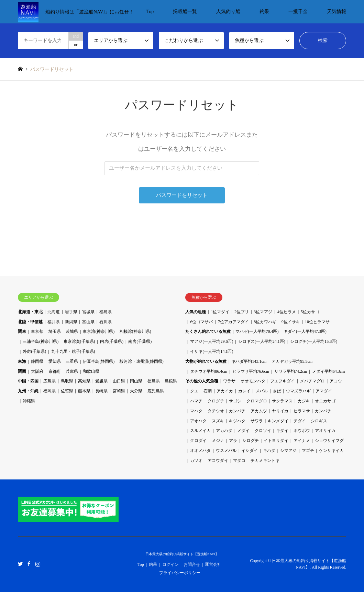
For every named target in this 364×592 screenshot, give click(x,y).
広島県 (49, 381)
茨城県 (72, 331)
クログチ (216, 401)
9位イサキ (291, 322)
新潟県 (71, 322)
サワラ (257, 421)
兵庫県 (72, 371)
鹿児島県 (156, 391)
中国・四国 (28, 381)
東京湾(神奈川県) (99, 331)
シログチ (251, 441)
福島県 (106, 312)
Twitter (20, 564)
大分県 (136, 391)
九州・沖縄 (28, 391)
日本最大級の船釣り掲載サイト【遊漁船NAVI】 (182, 554)
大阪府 (37, 371)
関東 (22, 331)
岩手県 (71, 312)
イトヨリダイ (276, 441)
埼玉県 (55, 331)
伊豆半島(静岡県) (99, 361)
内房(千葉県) (112, 341)
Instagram (38, 564)
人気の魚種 (196, 312)
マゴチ (308, 451)
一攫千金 (298, 12)
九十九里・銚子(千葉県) (73, 351)
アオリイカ (325, 431)
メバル (262, 391)
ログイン (170, 564)
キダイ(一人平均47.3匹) (305, 331)
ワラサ (229, 381)
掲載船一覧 (185, 12)
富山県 (88, 322)
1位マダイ (220, 312)
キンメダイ (278, 421)
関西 (22, 371)
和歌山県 (91, 371)
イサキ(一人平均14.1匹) (212, 351)
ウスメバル (226, 451)
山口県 (119, 381)
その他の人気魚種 (202, 381)
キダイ (282, 431)
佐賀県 (67, 391)
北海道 (54, 312)
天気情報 (337, 12)
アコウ (336, 381)
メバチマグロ (312, 381)
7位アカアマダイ (233, 322)
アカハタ (224, 431)
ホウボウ (302, 431)
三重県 (72, 361)
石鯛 (208, 391)
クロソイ (263, 431)
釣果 (264, 12)
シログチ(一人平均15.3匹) (314, 341)
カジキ (304, 401)
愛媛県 (101, 381)
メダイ (243, 431)
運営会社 (213, 564)
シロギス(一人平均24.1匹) (262, 341)
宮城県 (88, 312)
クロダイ (198, 441)
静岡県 (37, 361)
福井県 (54, 322)
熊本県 (84, 391)
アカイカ (225, 391)
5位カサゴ (310, 312)
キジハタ (237, 421)
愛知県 (55, 361)
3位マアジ (263, 312)
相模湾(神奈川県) (135, 331)
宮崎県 (119, 391)
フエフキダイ (283, 381)
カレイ (244, 391)
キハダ (269, 451)
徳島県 (154, 381)
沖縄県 (29, 401)
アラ (233, 441)
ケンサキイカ (331, 451)
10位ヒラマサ (317, 322)
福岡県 (49, 391)
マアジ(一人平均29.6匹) (212, 341)
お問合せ (192, 564)
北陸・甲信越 (30, 322)
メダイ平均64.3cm (329, 371)
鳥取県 (67, 381)
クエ (194, 391)
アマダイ (324, 391)
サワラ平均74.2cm (291, 371)
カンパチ (237, 411)
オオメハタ (200, 451)
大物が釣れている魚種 (206, 361)
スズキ (218, 421)
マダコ (239, 461)
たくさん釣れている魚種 (208, 331)
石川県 (106, 322)
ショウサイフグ (329, 441)
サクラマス (282, 401)
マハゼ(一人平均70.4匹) (257, 331)
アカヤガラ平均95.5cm (292, 361)
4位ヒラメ (287, 312)
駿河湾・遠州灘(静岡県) (142, 361)
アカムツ (259, 411)
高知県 (84, 381)
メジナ (218, 441)
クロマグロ (257, 401)
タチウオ (216, 411)
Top (150, 12)
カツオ (196, 461)
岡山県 (136, 381)
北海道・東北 (30, 312)
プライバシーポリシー (180, 573)
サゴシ (235, 401)
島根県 (171, 381)
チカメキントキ (265, 461)
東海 (22, 361)
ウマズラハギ (298, 391)
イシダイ (250, 451)
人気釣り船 (228, 12)
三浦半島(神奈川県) (41, 341)
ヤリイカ (280, 411)
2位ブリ (242, 312)
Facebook (29, 564)
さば (277, 391)
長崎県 (101, 391)
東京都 (37, 331)
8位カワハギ (265, 322)
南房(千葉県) (140, 341)
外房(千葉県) (34, 351)
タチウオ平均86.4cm (209, 371)
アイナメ (302, 441)
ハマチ (196, 401)
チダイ (300, 421)
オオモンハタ (253, 381)
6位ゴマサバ (201, 322)
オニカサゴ (325, 401)
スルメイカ (200, 431)
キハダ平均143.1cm (249, 361)
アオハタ (198, 421)
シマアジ (288, 451)
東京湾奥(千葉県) (79, 341)
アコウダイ (218, 461)
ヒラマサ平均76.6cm (251, 371)
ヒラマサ (302, 411)
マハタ (196, 411)
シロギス (319, 421)
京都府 (55, 371)
